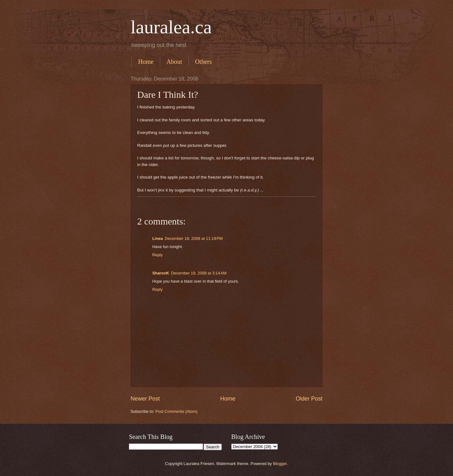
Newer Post (145, 399)
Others (203, 62)
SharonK (161, 273)
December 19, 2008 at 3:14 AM (199, 273)
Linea (158, 238)
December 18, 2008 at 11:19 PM (194, 238)
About (174, 62)
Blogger (280, 464)
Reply (157, 255)
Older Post (309, 399)
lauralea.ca (171, 27)
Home (146, 62)
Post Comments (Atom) (176, 411)
